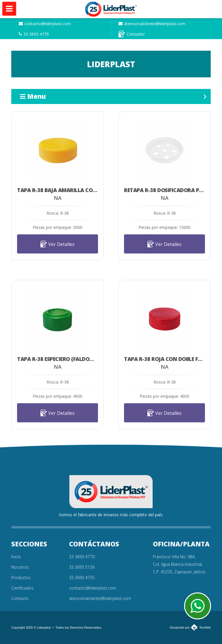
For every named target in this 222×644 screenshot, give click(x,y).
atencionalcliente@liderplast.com (152, 24)
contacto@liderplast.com (45, 24)
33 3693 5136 (82, 567)
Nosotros (20, 567)
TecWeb (205, 627)
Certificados (22, 588)
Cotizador (132, 34)
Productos (21, 578)
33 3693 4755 (82, 578)
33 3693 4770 (34, 34)
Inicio (16, 557)
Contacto (20, 598)
